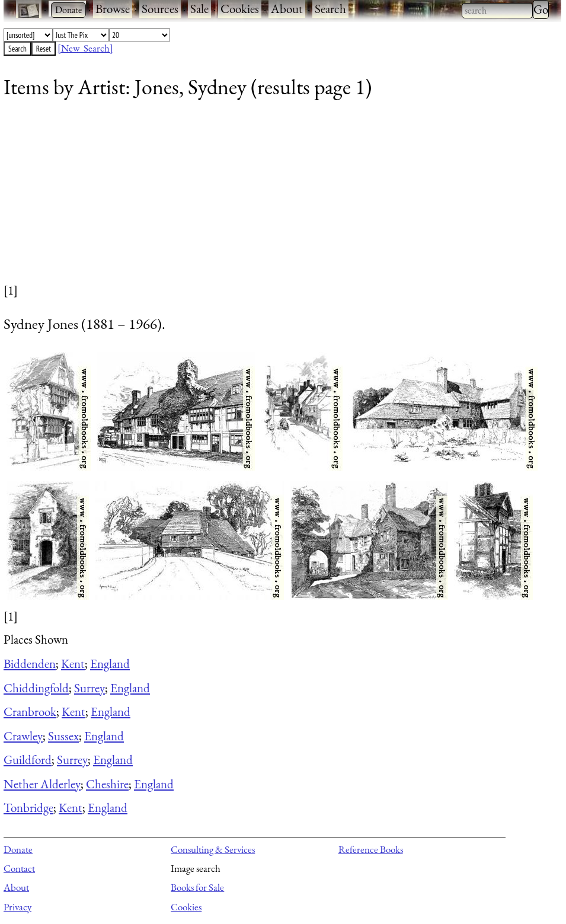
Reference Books (371, 849)
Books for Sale (197, 887)
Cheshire (107, 784)
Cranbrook (30, 712)
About (287, 9)
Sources (160, 9)
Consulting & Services (213, 849)
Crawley (23, 736)
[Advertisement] (275, 199)
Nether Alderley (42, 784)
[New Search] (85, 48)
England (110, 664)
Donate (18, 849)
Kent (73, 664)
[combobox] (497, 11)
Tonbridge (28, 808)
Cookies (240, 9)
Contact (19, 868)
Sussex (63, 736)
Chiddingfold (36, 688)
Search (330, 9)
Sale (199, 9)
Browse (113, 9)
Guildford (28, 760)
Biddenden (30, 664)
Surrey (89, 688)
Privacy (17, 907)
